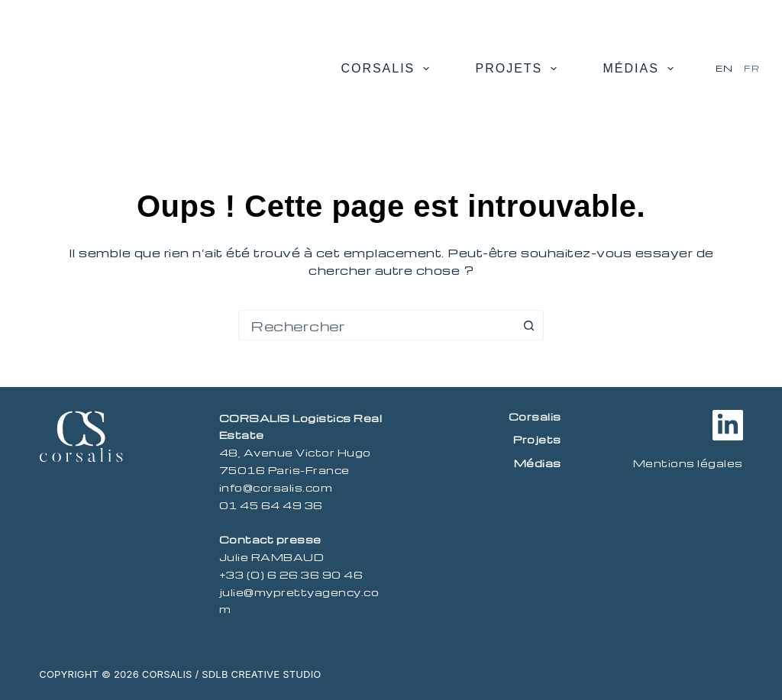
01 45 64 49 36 (271, 505)
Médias (641, 69)
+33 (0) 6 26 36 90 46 (291, 574)
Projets (519, 69)
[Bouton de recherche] (528, 325)
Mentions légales (688, 463)
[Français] (751, 69)
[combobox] (376, 325)
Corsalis (388, 69)
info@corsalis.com (276, 487)
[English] (724, 69)
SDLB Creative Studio (261, 674)
